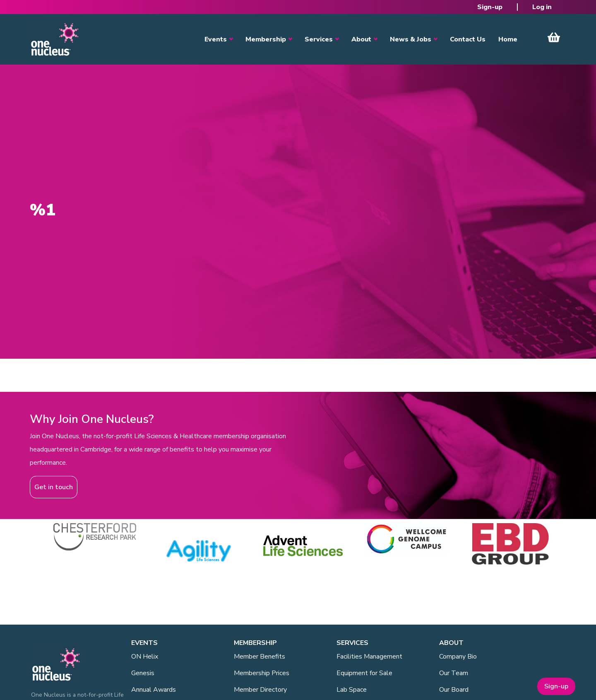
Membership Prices (262, 673)
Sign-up (490, 7)
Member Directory (260, 690)
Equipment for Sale (364, 673)
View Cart (554, 37)
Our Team (454, 673)
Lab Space (352, 690)
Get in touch (54, 487)
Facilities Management (369, 657)
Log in (542, 7)
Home (508, 39)
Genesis (143, 673)
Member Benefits (260, 657)
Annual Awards (154, 690)
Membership (266, 39)
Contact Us (468, 39)
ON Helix (145, 657)
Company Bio (458, 657)
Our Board (454, 690)
